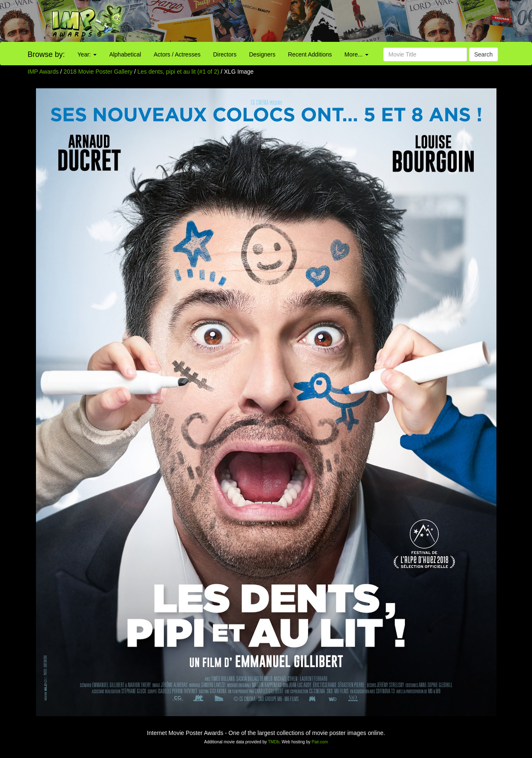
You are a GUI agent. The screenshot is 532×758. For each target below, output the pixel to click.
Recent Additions (310, 54)
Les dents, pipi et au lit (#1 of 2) (178, 72)
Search (483, 54)
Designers (262, 54)
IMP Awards (43, 72)
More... (357, 54)
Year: (87, 54)
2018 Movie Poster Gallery (98, 72)
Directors (225, 54)
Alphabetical (125, 54)
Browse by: (46, 54)
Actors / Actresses (177, 54)
